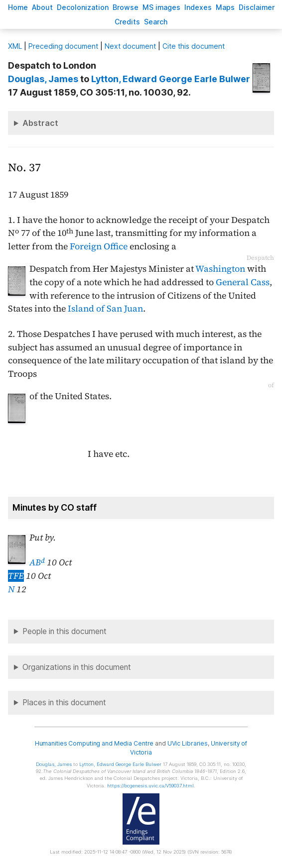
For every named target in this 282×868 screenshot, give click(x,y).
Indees (198, 7)
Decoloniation (83, 7)
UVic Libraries (188, 743)
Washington (220, 269)
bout (42, 7)
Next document (130, 46)
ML (15, 46)
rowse (126, 7)
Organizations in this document (77, 667)
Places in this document (64, 703)
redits (127, 22)
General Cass (243, 282)
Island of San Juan (105, 309)
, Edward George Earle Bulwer (171, 79)
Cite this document (194, 46)
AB (37, 562)
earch (156, 22)
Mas (225, 7)
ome (18, 7)
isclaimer (257, 7)
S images (161, 7)
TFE (16, 576)
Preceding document (63, 46)
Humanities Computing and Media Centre (94, 743)
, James (43, 79)
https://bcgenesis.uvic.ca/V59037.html (150, 786)
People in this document (65, 631)
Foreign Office (99, 246)
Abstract (40, 123)
